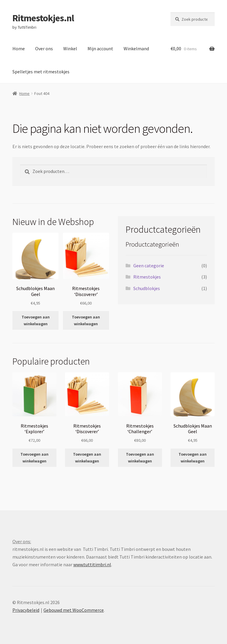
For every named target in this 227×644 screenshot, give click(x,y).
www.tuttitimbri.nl (92, 564)
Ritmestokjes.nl (43, 18)
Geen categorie (149, 266)
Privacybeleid (26, 610)
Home (19, 48)
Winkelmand (136, 48)
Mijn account (100, 48)
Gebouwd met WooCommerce (74, 610)
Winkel (70, 48)
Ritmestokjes (147, 277)
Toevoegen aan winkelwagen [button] (36, 320)
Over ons (44, 48)
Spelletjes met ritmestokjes (41, 72)
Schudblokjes (147, 288)
